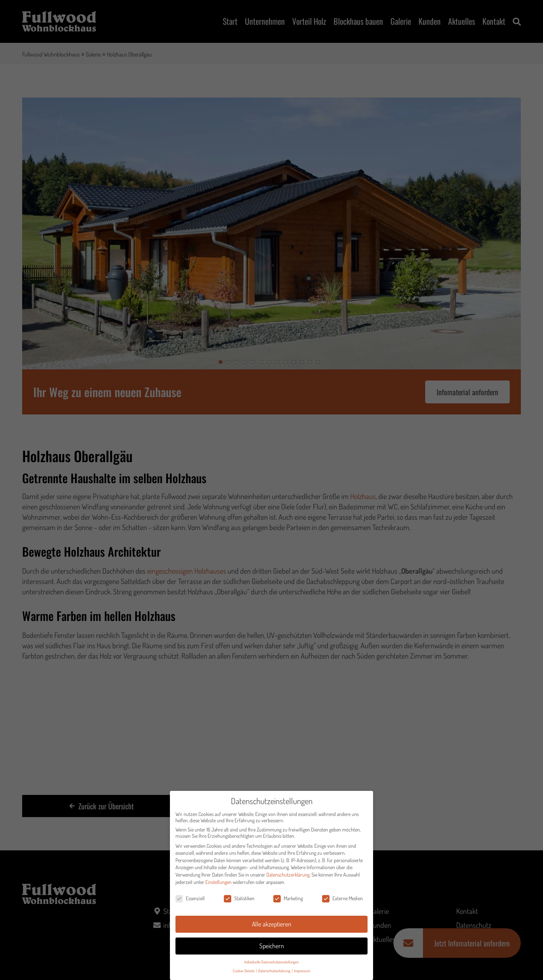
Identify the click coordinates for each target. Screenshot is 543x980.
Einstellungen (218, 884)
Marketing (288, 901)
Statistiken (239, 901)
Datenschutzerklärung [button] (275, 973)
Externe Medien (342, 901)
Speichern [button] (272, 948)
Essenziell (190, 901)
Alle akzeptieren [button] (272, 926)
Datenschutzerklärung (288, 877)
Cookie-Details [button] (244, 973)
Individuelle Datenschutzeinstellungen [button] (271, 964)
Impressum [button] (302, 973)
